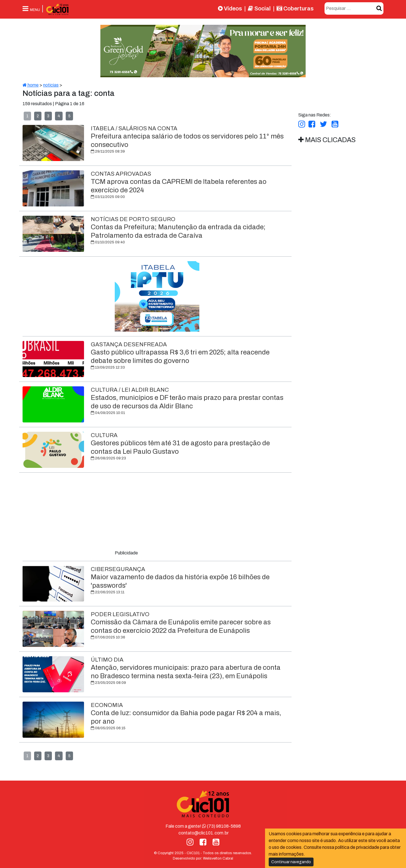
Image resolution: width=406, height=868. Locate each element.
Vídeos (230, 8)
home (31, 85)
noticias (51, 85)
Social (259, 8)
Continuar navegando (291, 862)
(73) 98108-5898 (221, 826)
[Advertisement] (157, 512)
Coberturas (295, 8)
